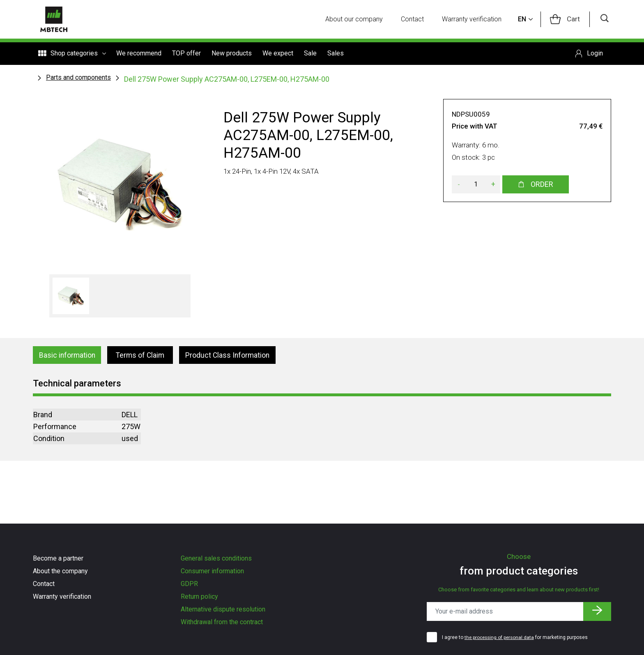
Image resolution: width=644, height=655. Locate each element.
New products (232, 54)
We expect (278, 54)
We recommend (139, 54)
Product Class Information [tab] (231, 356)
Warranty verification (475, 20)
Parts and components (78, 78)
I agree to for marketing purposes (516, 637)
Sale (310, 54)
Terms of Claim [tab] (142, 356)
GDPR (189, 584)
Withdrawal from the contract (222, 622)
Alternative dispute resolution (223, 609)
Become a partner (58, 558)
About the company (60, 571)
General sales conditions (216, 558)
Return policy (199, 596)
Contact (415, 20)
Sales (336, 54)
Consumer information (212, 571)
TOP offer (186, 54)
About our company (357, 20)
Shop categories (72, 54)
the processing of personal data (501, 637)
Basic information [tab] (68, 356)
